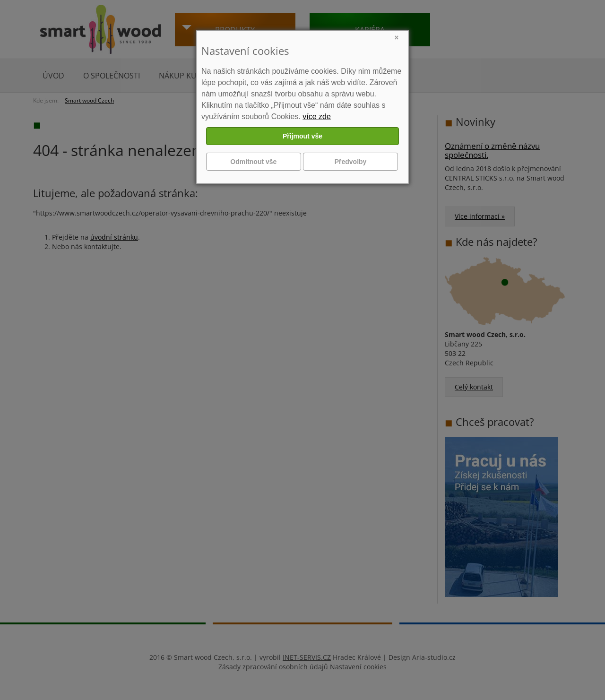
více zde (317, 117)
